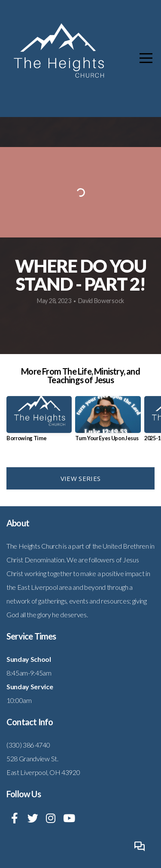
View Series (80, 478)
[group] (39, 422)
